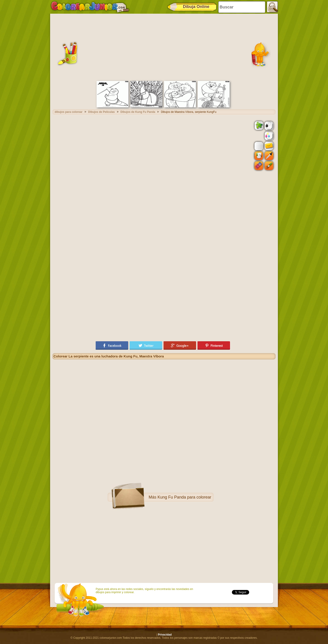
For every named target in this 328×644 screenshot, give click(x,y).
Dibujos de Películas (101, 112)
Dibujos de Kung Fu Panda (138, 112)
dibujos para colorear (69, 112)
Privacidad (165, 635)
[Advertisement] (164, 47)
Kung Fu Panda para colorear (184, 497)
